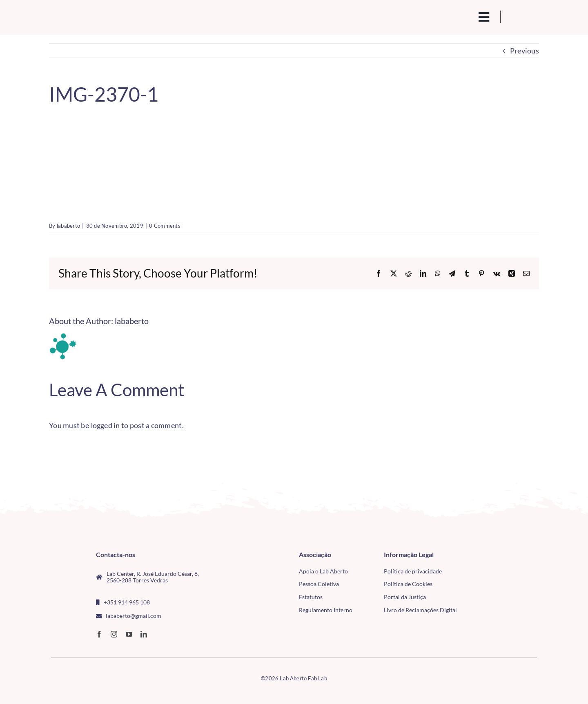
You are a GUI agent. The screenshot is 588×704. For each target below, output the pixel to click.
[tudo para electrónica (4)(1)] (489, 574)
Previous (525, 51)
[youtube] (129, 634)
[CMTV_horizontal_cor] (489, 555)
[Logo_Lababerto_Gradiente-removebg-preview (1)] (107, 15)
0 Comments (165, 226)
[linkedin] (144, 634)
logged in (105, 425)
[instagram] (114, 634)
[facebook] (99, 634)
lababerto (68, 226)
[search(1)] (456, 16)
